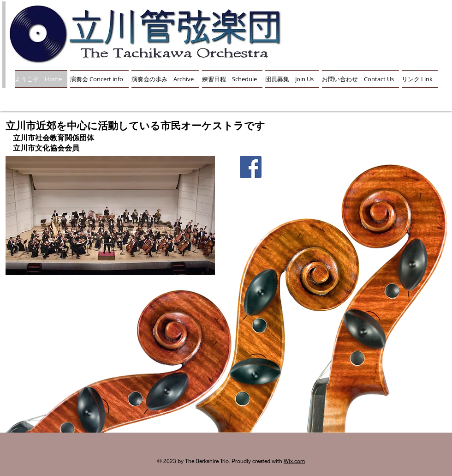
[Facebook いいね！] (250, 191)
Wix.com (294, 461)
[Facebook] (251, 167)
